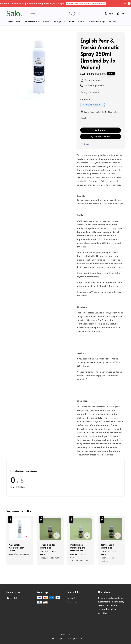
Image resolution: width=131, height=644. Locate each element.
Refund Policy (80, 639)
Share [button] (85, 144)
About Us (71, 21)
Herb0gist (58, 22)
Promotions (86, 99)
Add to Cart (101, 130)
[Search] (70, 13)
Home (10, 21)
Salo (18, 22)
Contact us (72, 602)
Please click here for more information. (89, 3)
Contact (82, 21)
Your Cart (112, 21)
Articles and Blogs (97, 21)
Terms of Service (53, 639)
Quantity (84, 118)
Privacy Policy (67, 639)
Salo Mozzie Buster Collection (38, 21)
